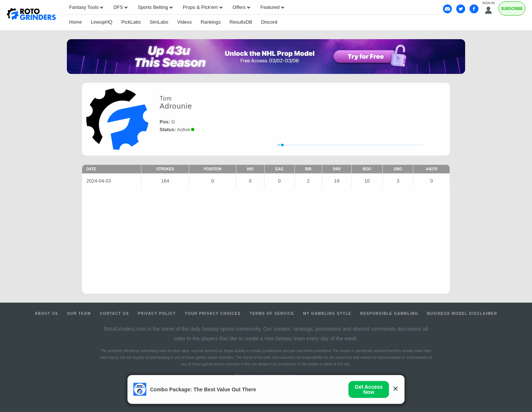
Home (76, 22)
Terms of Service (272, 314)
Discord (269, 22)
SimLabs (159, 22)
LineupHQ (102, 22)
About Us (46, 314)
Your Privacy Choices (213, 314)
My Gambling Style (327, 314)
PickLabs (131, 22)
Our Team (79, 314)
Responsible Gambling (389, 314)
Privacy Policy (157, 314)
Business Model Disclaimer (462, 314)
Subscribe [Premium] (512, 9)
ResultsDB (241, 22)
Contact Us (114, 314)
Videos (185, 22)
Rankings (211, 22)
